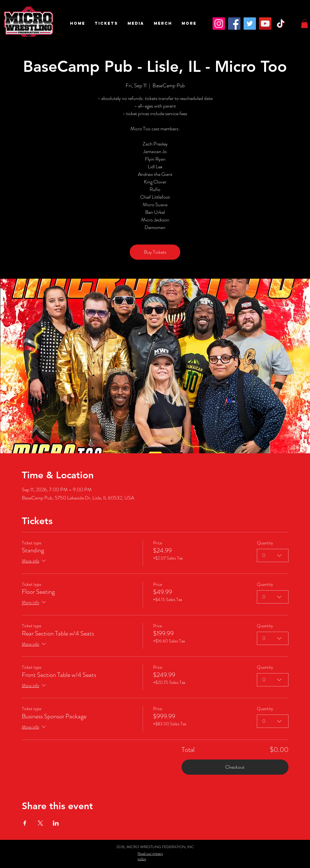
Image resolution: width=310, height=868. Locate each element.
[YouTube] (265, 24)
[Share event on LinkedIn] (56, 823)
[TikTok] (281, 24)
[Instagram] (219, 24)
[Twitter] (250, 24)
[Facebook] (234, 24)
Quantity (265, 543)
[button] (106, 23)
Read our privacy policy (150, 856)
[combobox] (273, 555)
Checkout (235, 767)
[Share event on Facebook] (25, 823)
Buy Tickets (155, 252)
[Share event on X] (40, 823)
